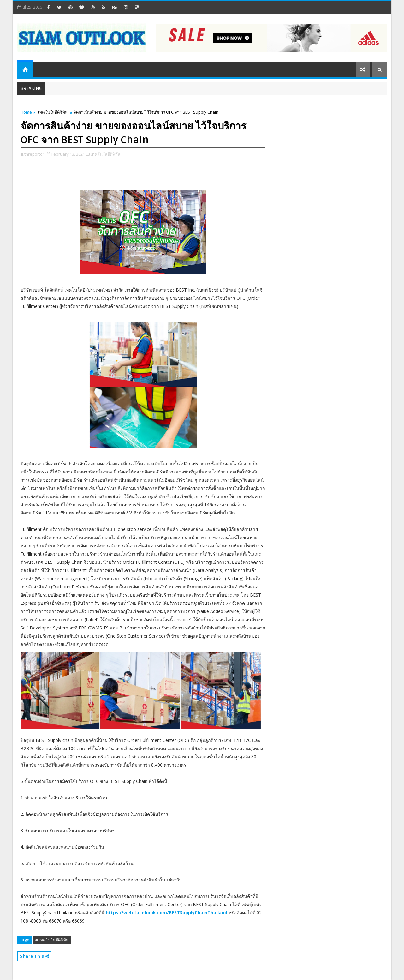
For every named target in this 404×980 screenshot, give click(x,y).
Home (26, 112)
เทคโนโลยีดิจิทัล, (106, 154)
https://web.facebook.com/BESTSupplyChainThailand (166, 913)
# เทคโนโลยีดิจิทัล (52, 940)
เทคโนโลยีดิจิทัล (53, 112)
